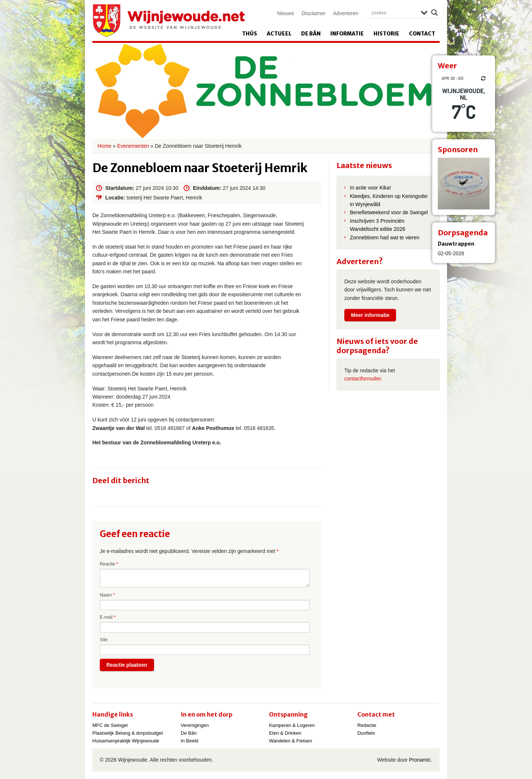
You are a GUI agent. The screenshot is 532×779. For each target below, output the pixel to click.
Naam (107, 595)
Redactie (367, 725)
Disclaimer (313, 13)
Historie (386, 34)
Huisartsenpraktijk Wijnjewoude (126, 741)
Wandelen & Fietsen (291, 741)
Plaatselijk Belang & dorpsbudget (128, 733)
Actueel (279, 34)
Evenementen (133, 146)
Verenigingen (195, 725)
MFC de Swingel (110, 725)
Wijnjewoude (168, 21)
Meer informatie (370, 315)
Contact (422, 34)
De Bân (311, 34)
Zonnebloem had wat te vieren (385, 238)
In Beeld (190, 741)
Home (104, 146)
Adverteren (346, 13)
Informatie (347, 34)
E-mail (108, 617)
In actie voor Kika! (370, 188)
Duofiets (366, 733)
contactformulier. (363, 379)
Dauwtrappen (456, 244)
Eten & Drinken (285, 733)
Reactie (109, 564)
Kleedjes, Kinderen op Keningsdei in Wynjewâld (389, 200)
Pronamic (420, 760)
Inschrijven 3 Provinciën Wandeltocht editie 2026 (378, 225)
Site (104, 640)
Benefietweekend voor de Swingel (389, 212)
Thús (250, 34)
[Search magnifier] (434, 13)
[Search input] (394, 13)
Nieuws (286, 13)
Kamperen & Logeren (292, 725)
